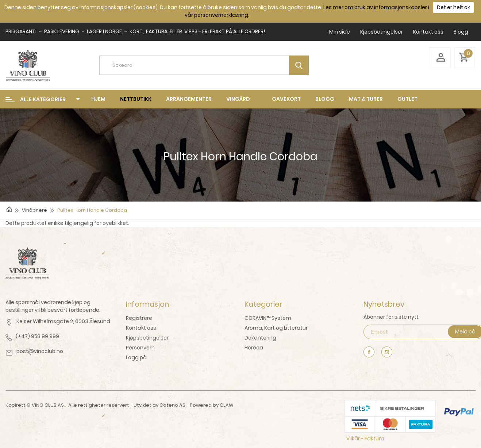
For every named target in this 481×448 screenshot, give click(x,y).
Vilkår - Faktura (365, 439)
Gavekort (286, 99)
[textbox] (209, 65)
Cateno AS (172, 405)
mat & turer (366, 99)
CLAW (227, 405)
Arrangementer (189, 99)
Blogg (461, 32)
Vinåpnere (34, 210)
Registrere (139, 318)
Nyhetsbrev (384, 304)
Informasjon (147, 304)
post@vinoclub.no (40, 351)
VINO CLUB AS (48, 405)
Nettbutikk (136, 99)
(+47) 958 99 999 (37, 336)
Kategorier (263, 304)
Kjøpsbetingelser (382, 32)
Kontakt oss (428, 32)
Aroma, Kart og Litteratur (276, 328)
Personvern (140, 348)
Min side (340, 32)
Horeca (254, 348)
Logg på (136, 357)
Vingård (238, 99)
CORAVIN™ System (268, 318)
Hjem (98, 99)
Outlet (407, 99)
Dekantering (260, 338)
